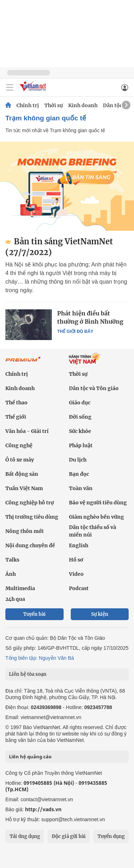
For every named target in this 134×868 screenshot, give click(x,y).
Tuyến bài (34, 614)
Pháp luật (81, 445)
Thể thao (16, 403)
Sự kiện (100, 614)
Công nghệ (19, 445)
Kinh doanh (83, 105)
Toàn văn (81, 488)
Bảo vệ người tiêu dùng (98, 503)
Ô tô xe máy (20, 460)
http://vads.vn (43, 809)
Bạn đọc (79, 474)
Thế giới (16, 417)
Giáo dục (80, 403)
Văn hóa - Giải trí (27, 431)
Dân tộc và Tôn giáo (94, 388)
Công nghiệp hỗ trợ (30, 503)
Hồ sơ (76, 560)
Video (76, 574)
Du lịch (78, 460)
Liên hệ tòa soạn (28, 674)
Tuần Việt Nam (24, 488)
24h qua (15, 599)
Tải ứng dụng (25, 836)
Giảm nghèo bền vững (96, 517)
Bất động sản (22, 474)
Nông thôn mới (24, 531)
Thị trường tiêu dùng (32, 517)
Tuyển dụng (111, 836)
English (79, 545)
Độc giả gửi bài (69, 836)
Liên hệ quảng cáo (30, 757)
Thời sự (54, 105)
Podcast (79, 588)
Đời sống (80, 417)
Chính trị (28, 105)
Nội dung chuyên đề (30, 545)
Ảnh (11, 574)
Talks (12, 560)
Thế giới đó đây (75, 331)
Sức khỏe (80, 431)
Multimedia (20, 588)
